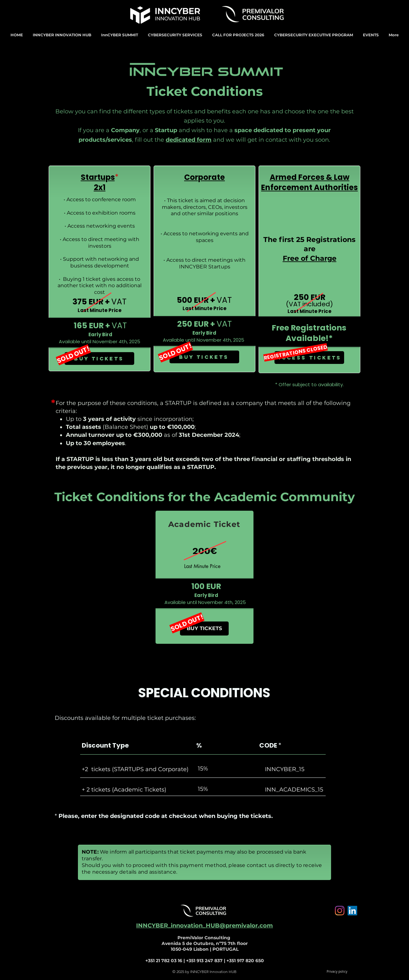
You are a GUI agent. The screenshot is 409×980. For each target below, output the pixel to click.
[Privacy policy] (337, 972)
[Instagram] (340, 911)
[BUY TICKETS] (99, 359)
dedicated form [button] (189, 140)
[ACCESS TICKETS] (309, 358)
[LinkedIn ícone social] (352, 911)
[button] (62, 35)
